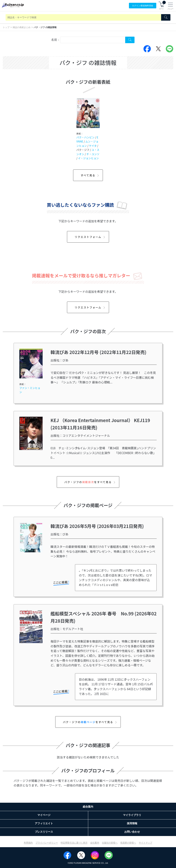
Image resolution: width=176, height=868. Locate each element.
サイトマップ (145, 843)
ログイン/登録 (143, 6)
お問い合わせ (132, 832)
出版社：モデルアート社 (67, 629)
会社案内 (95, 843)
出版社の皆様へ (110, 843)
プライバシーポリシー (47, 843)
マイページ (44, 815)
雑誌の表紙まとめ (22, 27)
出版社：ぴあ (60, 360)
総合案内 (88, 807)
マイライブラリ (132, 815)
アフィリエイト (44, 823)
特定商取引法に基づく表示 (74, 843)
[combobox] (93, 40)
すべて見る (90, 175)
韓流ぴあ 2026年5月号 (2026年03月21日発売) (97, 526)
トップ (6, 27)
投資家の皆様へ (128, 843)
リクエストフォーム (90, 237)
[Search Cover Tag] (130, 40)
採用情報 (132, 823)
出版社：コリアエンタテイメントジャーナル (80, 435)
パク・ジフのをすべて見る (90, 482)
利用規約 (28, 843)
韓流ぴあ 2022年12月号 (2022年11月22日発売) (99, 352)
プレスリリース (44, 832)
